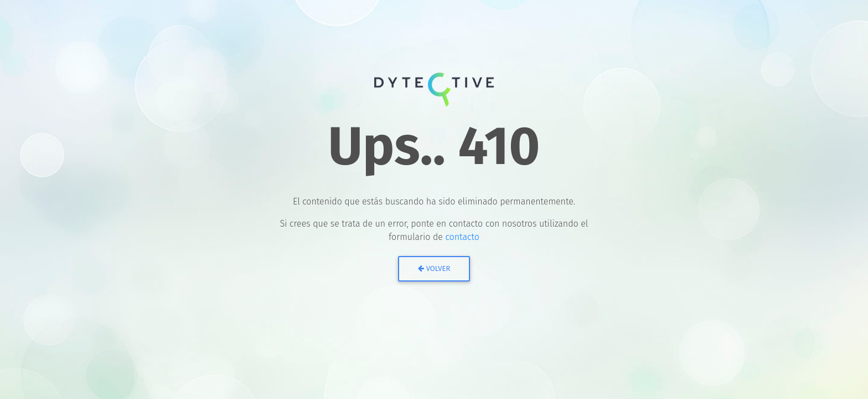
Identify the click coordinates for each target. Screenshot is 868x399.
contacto (462, 237)
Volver (434, 268)
